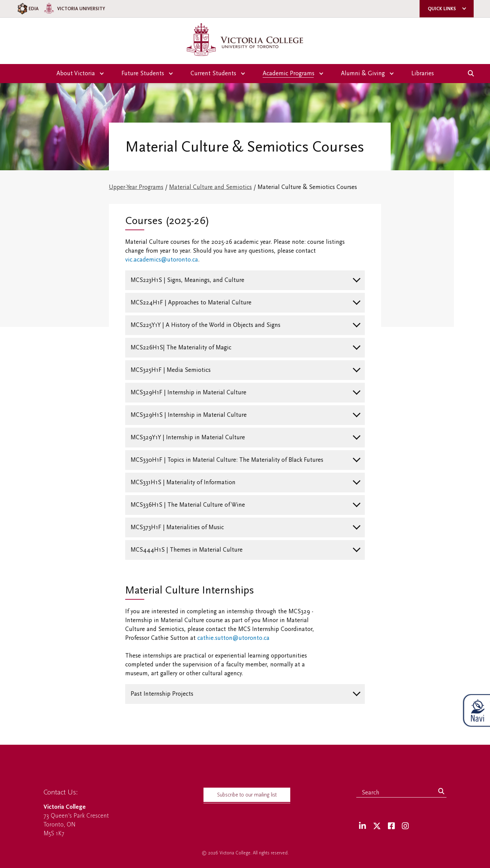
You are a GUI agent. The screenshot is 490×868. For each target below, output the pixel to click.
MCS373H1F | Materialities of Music (177, 527)
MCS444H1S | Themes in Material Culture (187, 550)
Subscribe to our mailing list (247, 795)
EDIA (27, 9)
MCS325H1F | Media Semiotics (171, 370)
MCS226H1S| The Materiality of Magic (181, 348)
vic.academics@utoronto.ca (162, 260)
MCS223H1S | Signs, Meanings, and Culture (187, 280)
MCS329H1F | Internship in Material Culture (189, 392)
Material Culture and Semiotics (210, 187)
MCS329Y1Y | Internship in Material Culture (188, 437)
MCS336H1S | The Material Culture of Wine (188, 505)
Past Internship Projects (162, 694)
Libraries (423, 73)
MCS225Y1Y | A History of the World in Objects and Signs (206, 325)
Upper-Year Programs (136, 187)
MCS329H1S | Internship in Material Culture (189, 415)
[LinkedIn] (362, 826)
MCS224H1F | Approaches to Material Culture (191, 303)
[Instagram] (405, 826)
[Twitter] (377, 826)
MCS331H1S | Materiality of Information (183, 482)
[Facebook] (391, 826)
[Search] (441, 792)
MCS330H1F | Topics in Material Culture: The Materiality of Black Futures (227, 460)
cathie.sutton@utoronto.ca (233, 638)
